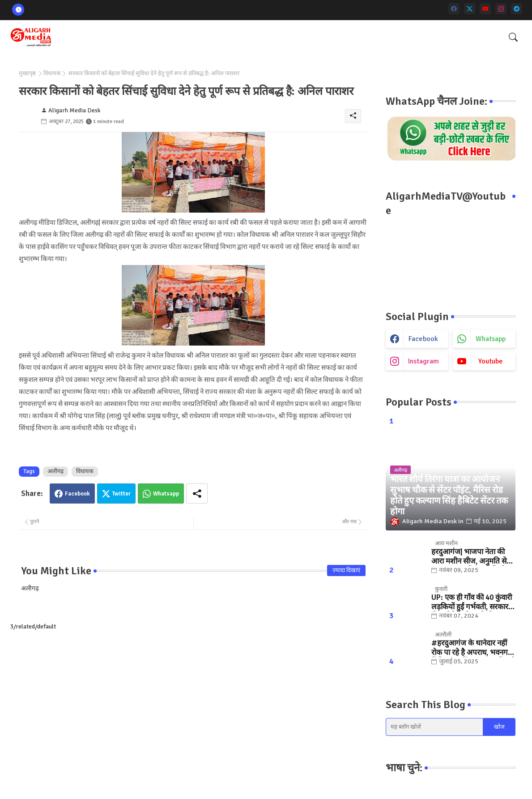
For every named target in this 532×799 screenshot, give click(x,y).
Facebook (77, 494)
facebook (423, 339)
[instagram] (501, 9)
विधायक (52, 73)
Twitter (121, 494)
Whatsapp (166, 494)
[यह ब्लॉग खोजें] (434, 727)
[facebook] (454, 9)
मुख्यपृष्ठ (27, 73)
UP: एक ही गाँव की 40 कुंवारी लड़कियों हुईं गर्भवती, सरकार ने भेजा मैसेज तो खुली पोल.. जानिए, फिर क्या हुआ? (473, 602)
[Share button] (197, 493)
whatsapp (491, 339)
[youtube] (485, 9)
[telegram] (517, 9)
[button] (513, 37)
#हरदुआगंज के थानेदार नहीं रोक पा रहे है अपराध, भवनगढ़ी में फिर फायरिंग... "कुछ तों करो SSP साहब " (473, 648)
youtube (491, 361)
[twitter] (470, 9)
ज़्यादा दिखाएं (346, 570)
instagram (423, 361)
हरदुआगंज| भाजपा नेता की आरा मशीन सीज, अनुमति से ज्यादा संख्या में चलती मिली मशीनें (469, 557)
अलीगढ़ (55, 471)
